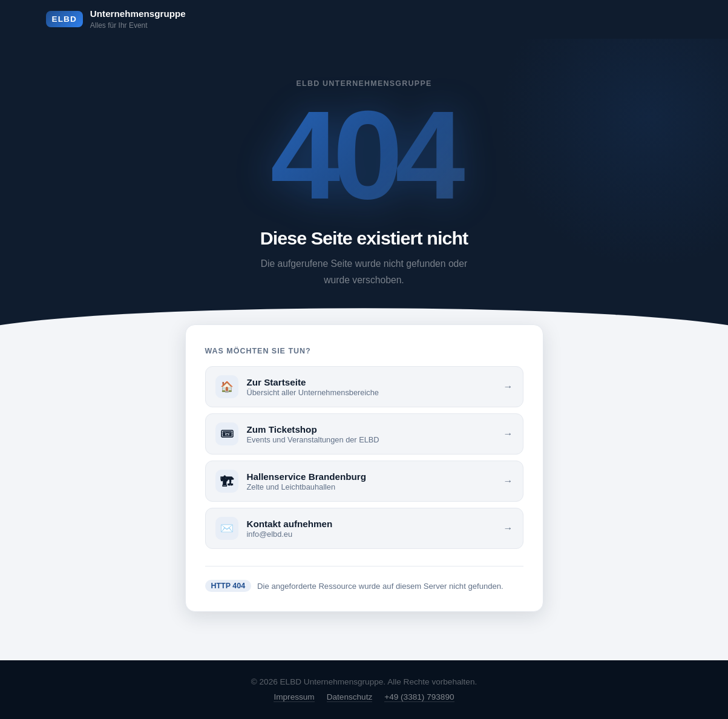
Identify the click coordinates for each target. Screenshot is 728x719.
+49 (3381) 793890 (419, 697)
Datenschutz (350, 697)
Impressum (294, 697)
